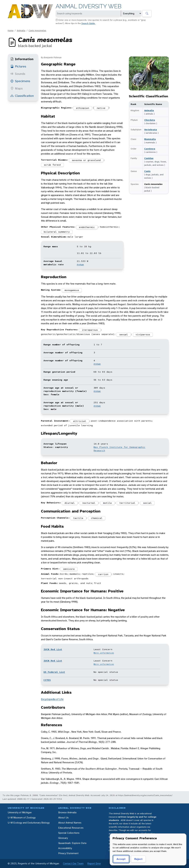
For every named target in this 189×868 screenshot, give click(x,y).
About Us (63, 818)
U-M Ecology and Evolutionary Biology (29, 823)
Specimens (20, 81)
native (101, 108)
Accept (121, 859)
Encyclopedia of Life (52, 699)
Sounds (18, 74)
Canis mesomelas (37, 30)
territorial (127, 503)
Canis (147, 171)
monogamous (72, 290)
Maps (17, 88)
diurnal (70, 503)
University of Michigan (20, 812)
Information (22, 59)
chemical (97, 518)
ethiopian (83, 108)
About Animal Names (70, 823)
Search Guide (88, 23)
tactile (78, 518)
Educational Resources (71, 828)
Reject (138, 859)
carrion (103, 574)
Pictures (18, 66)
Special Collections (69, 833)
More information (104, 653)
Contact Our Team (73, 863)
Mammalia (150, 139)
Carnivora (150, 149)
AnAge (80, 264)
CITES (47, 680)
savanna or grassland (86, 160)
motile (107, 503)
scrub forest (52, 165)
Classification (22, 96)
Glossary (63, 838)
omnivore (69, 569)
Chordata (150, 120)
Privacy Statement (68, 853)
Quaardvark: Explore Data (72, 843)
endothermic (87, 227)
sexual (124, 334)
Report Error (94, 863)
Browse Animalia (67, 812)
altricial (80, 421)
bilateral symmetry (57, 232)
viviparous (143, 334)
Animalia (21, 30)
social (147, 503)
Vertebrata (151, 130)
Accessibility (65, 848)
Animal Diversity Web (89, 6)
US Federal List (54, 672)
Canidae (149, 158)
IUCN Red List (53, 649)
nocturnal (89, 503)
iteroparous (90, 330)
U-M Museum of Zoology (22, 818)
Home (11, 30)
